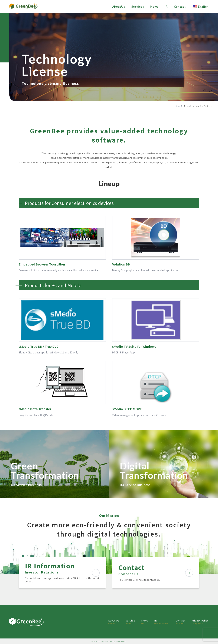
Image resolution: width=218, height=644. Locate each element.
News (154, 7)
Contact (180, 7)
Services (138, 7)
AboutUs (119, 7)
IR (166, 7)
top (178, 106)
